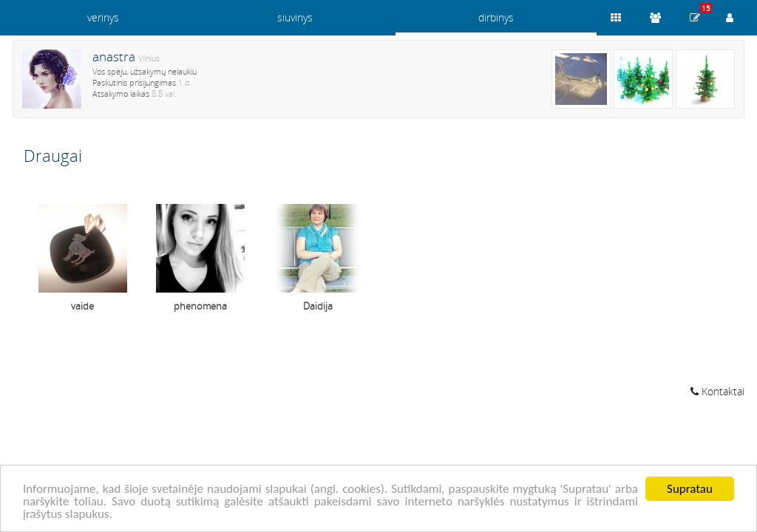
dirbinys (496, 17)
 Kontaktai (717, 391)
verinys (103, 17)
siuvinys (295, 17)
